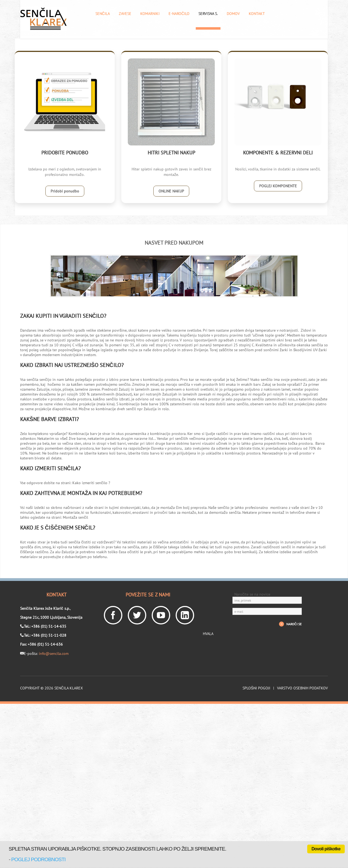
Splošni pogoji (256, 688)
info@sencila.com (54, 654)
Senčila (103, 14)
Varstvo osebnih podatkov (302, 688)
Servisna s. (208, 14)
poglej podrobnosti (38, 859)
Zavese (125, 14)
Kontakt (257, 14)
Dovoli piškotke (326, 849)
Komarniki (150, 14)
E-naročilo (179, 14)
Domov (233, 14)
